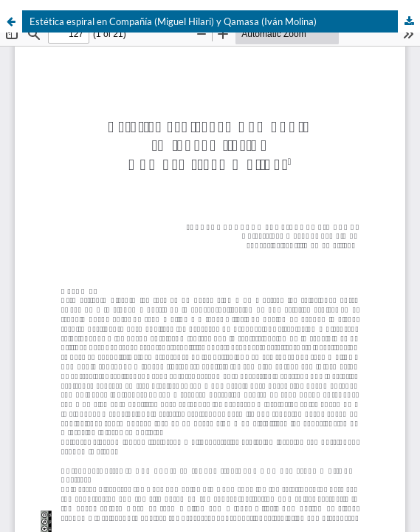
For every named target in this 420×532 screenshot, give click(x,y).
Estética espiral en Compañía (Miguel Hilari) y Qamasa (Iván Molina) (173, 21)
